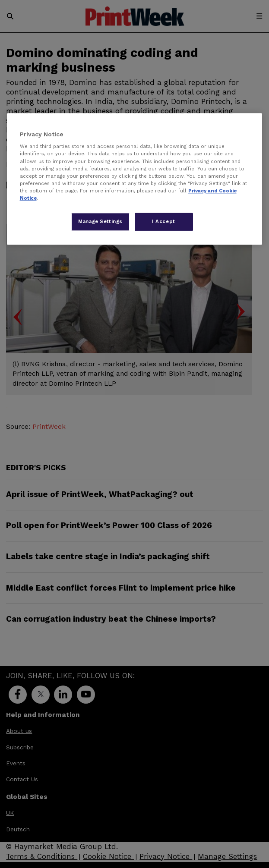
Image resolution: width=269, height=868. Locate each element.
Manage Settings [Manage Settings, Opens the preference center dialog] (100, 221)
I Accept (164, 221)
